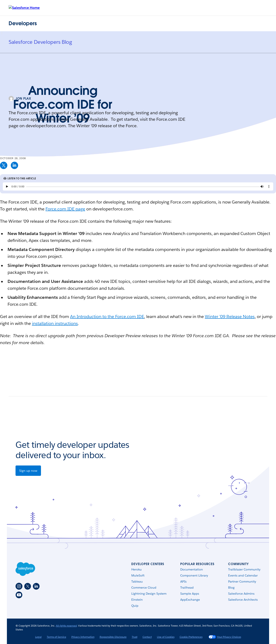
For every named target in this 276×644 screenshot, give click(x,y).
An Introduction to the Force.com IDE (107, 317)
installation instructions (55, 323)
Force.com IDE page (65, 209)
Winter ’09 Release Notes (230, 317)
